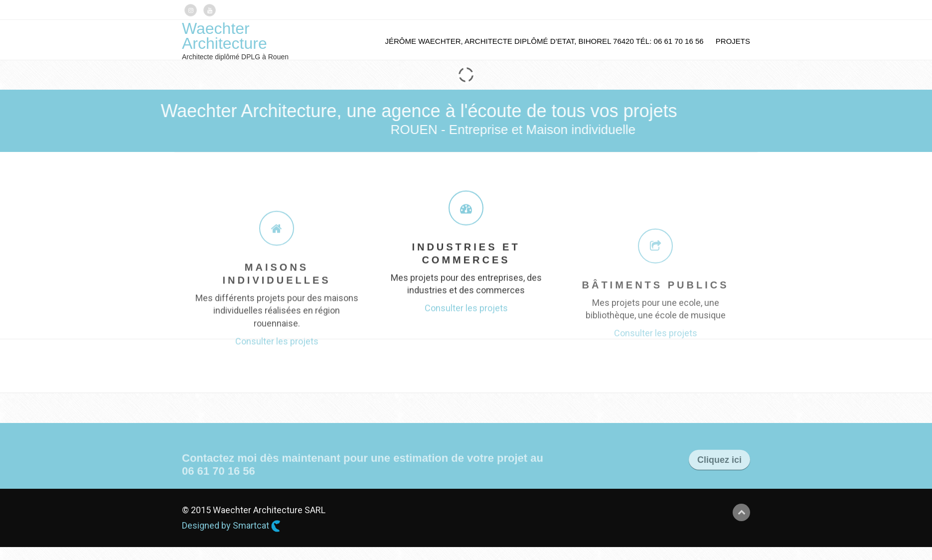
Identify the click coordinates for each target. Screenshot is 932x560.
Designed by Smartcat (231, 526)
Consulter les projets (277, 379)
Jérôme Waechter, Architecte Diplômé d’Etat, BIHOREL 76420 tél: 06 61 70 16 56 (544, 41)
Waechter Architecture (225, 36)
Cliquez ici (719, 467)
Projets (733, 41)
